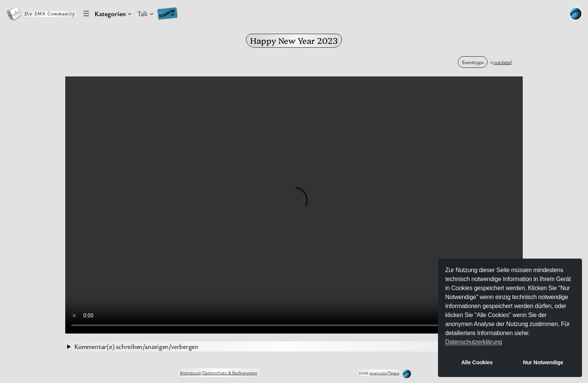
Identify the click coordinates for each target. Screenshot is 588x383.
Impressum (191, 373)
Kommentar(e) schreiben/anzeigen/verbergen (136, 346)
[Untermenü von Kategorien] (113, 13)
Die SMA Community (50, 14)
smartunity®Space (384, 373)
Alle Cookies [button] (477, 362)
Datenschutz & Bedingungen (230, 373)
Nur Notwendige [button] (543, 362)
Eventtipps (473, 62)
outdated (502, 62)
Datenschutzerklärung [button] (473, 342)
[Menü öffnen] (86, 13)
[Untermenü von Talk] (145, 13)
